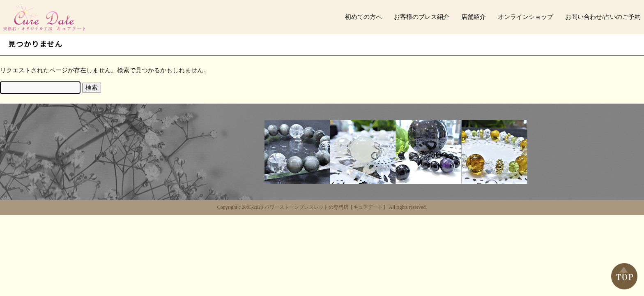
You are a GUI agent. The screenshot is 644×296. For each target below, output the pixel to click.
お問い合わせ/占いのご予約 (603, 17)
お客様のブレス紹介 (422, 17)
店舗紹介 (474, 17)
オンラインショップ (526, 17)
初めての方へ (363, 17)
